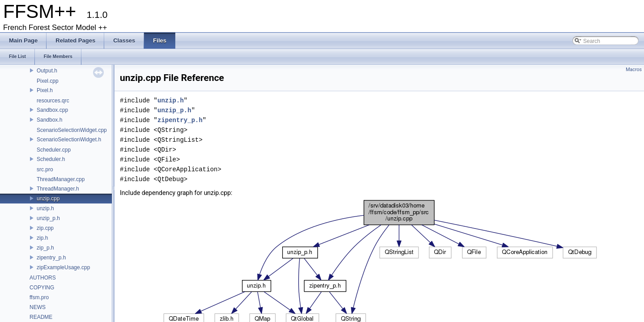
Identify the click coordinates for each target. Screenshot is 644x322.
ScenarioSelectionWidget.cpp (72, 130)
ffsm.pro (39, 297)
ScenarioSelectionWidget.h (69, 140)
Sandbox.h (49, 120)
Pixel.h (45, 90)
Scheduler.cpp (54, 150)
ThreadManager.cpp (61, 179)
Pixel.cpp (48, 81)
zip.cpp (45, 228)
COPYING (42, 288)
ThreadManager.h (58, 189)
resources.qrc (53, 101)
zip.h (42, 238)
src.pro (45, 169)
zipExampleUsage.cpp (63, 267)
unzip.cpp (48, 199)
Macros (634, 70)
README (41, 317)
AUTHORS (43, 278)
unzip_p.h (48, 218)
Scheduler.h (51, 159)
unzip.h (45, 208)
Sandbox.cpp (52, 110)
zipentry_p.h (51, 258)
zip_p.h (45, 248)
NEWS (38, 307)
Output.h (47, 71)
